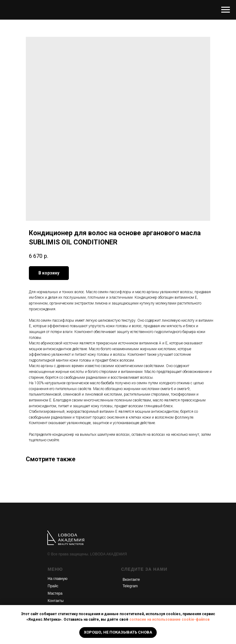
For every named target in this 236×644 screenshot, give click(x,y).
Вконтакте (131, 580)
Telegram (130, 586)
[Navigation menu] (226, 10)
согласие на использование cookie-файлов (169, 619)
